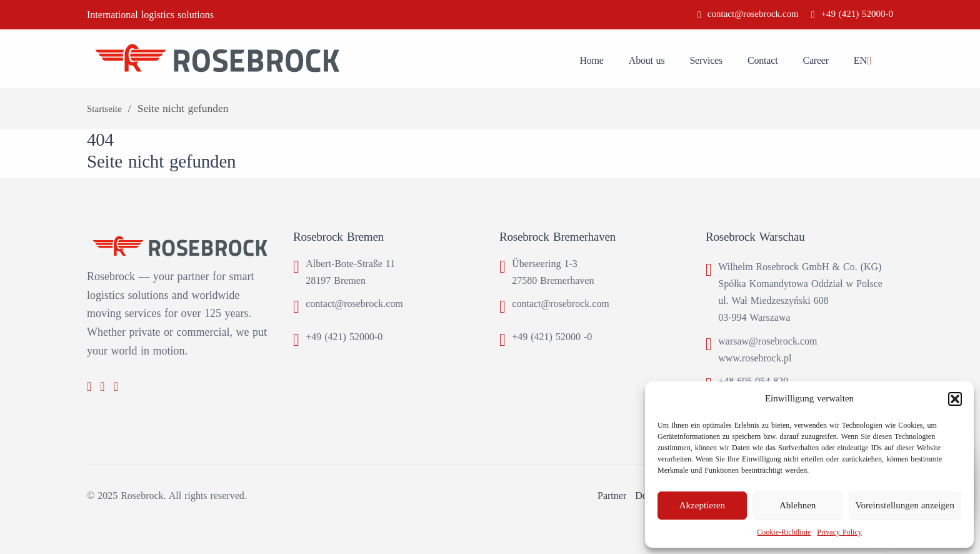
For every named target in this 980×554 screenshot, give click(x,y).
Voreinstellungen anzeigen (905, 505)
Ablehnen (797, 505)
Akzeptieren (702, 505)
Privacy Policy (839, 532)
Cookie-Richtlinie (784, 532)
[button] (955, 399)
